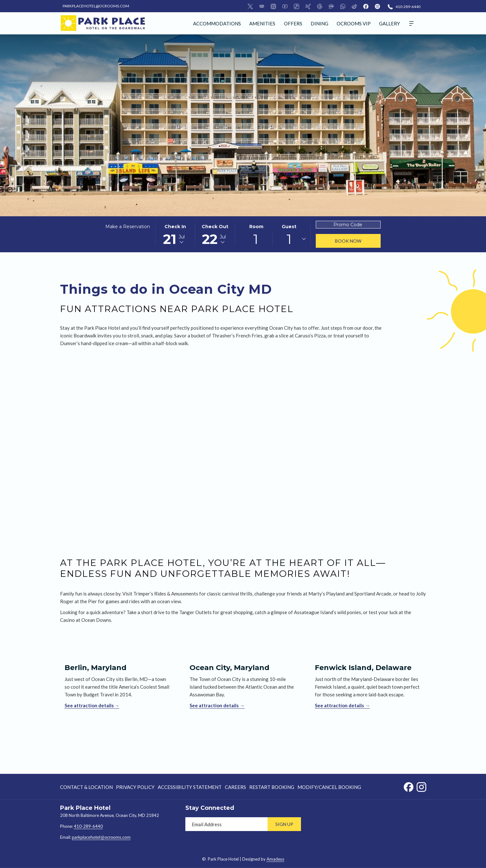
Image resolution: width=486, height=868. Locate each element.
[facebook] (366, 6)
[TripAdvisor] (262, 6)
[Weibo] (354, 6)
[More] (411, 23)
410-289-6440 (88, 826)
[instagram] (377, 6)
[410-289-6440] (404, 6)
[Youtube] (285, 6)
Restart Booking (272, 787)
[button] (175, 234)
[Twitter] (250, 6)
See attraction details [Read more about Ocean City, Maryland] (215, 705)
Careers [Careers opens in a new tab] (235, 788)
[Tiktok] (296, 6)
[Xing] (308, 6)
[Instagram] (273, 6)
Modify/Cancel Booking (329, 787)
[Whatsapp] (343, 6)
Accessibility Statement (190, 787)
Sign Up (284, 824)
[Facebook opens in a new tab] (409, 786)
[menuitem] (217, 23)
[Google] (320, 6)
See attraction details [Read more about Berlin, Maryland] (90, 705)
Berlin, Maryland (96, 668)
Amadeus (275, 859)
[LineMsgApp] (331, 6)
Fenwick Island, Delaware (363, 668)
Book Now (348, 241)
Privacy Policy (135, 787)
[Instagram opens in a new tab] (421, 786)
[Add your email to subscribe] (226, 824)
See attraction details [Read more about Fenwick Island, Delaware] (340, 705)
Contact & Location (86, 787)
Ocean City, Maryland (230, 668)
